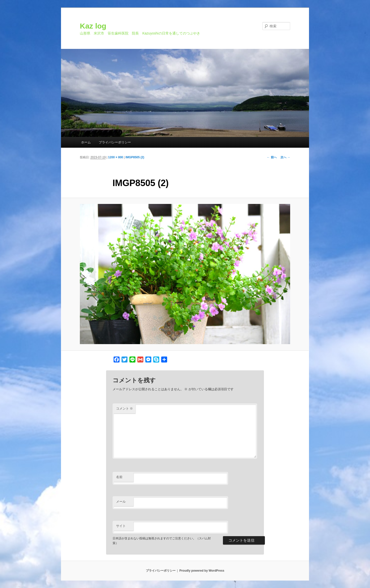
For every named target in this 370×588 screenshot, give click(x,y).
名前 (119, 477)
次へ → (285, 157)
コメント (125, 408)
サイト (121, 526)
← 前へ (272, 157)
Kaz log (93, 26)
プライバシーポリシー (115, 142)
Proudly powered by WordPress (202, 571)
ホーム (86, 142)
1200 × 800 (116, 157)
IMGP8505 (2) (135, 157)
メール (121, 502)
